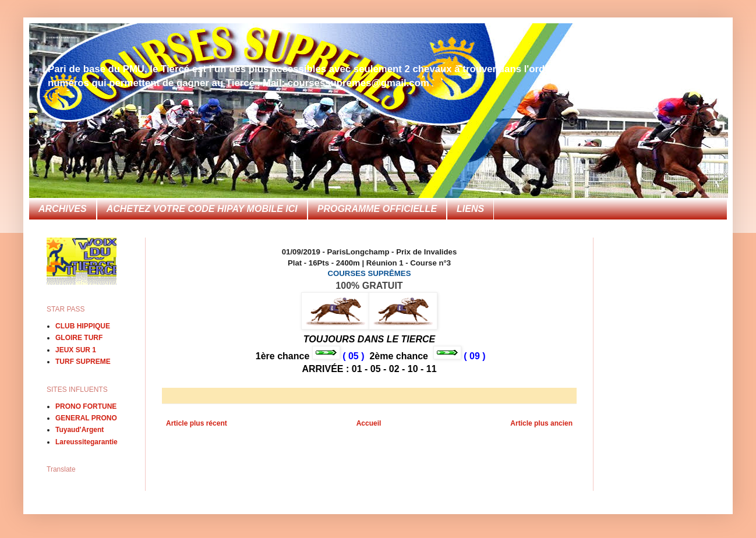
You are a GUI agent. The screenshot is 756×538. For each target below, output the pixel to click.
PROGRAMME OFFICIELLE (377, 209)
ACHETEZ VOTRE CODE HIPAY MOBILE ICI (202, 209)
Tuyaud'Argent (80, 430)
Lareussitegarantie (86, 442)
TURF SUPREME (83, 362)
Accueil (369, 423)
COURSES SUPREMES (62, 38)
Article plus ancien (541, 423)
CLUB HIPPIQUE (83, 326)
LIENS (470, 209)
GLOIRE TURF (79, 338)
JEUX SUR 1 (76, 350)
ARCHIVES (63, 209)
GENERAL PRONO (86, 418)
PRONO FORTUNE (86, 406)
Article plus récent (197, 423)
